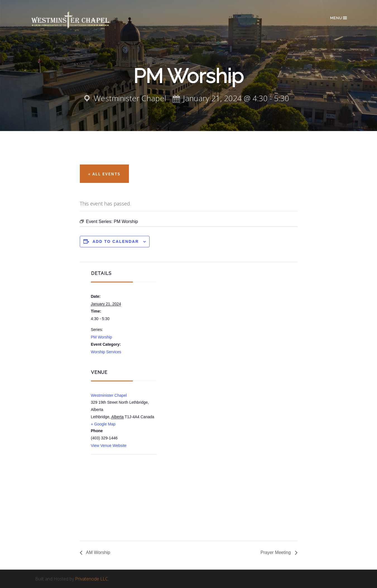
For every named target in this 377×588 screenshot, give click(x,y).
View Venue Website (109, 446)
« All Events (104, 174)
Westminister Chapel (109, 395)
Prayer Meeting (276, 552)
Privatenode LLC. (92, 579)
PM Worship (102, 337)
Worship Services (106, 352)
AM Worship (98, 552)
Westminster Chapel (78, 20)
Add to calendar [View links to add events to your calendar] (116, 241)
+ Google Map (103, 424)
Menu (339, 18)
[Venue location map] (120, 485)
